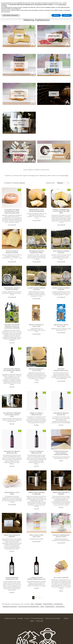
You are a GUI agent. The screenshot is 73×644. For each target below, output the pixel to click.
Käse (32, 604)
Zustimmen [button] (67, 15)
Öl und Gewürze (58, 604)
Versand (27, 618)
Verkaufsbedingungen (37, 618)
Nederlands (40, 621)
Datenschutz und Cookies (53, 618)
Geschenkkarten (60, 607)
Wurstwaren (38, 604)
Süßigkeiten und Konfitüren (10, 607)
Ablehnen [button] (56, 15)
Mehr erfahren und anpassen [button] (11, 15)
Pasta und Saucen (48, 604)
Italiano (32, 621)
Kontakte (20, 618)
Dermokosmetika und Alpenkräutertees (29, 607)
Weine (42, 607)
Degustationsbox (50, 607)
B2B (67, 176)
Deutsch (66, 618)
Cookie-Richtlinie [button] (62, 5)
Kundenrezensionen (10, 618)
